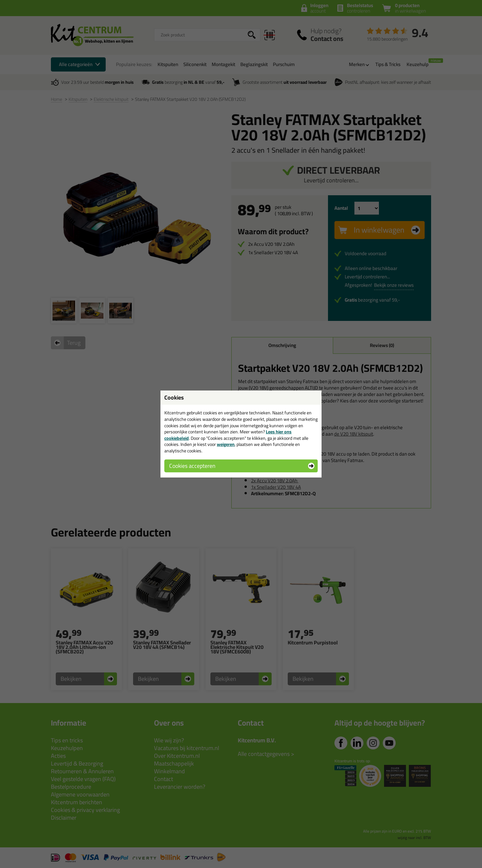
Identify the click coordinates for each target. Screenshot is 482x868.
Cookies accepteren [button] (192, 466)
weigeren (226, 444)
